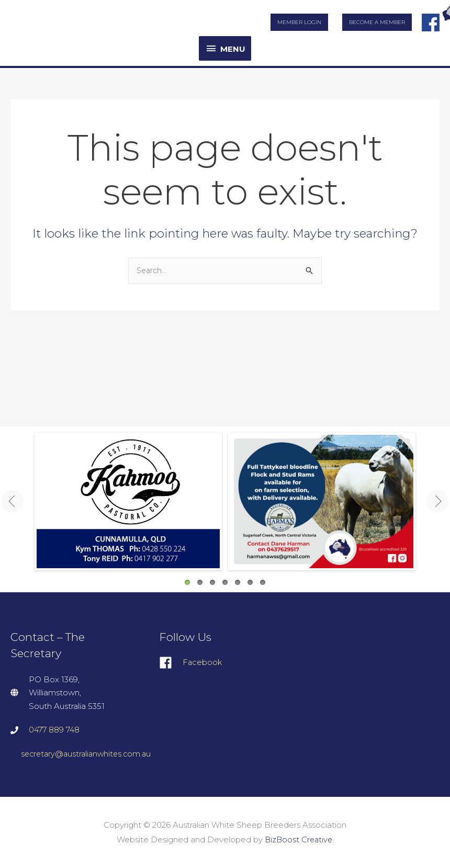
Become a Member (377, 22)
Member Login (299, 22)
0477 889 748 (55, 730)
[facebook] (223, 663)
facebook (431, 20)
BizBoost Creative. (299, 839)
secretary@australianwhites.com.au (89, 754)
